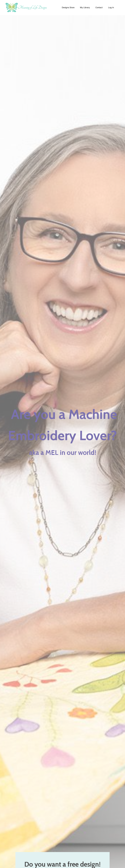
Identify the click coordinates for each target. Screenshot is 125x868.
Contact (99, 7)
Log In (111, 7)
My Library (85, 7)
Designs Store (68, 7)
